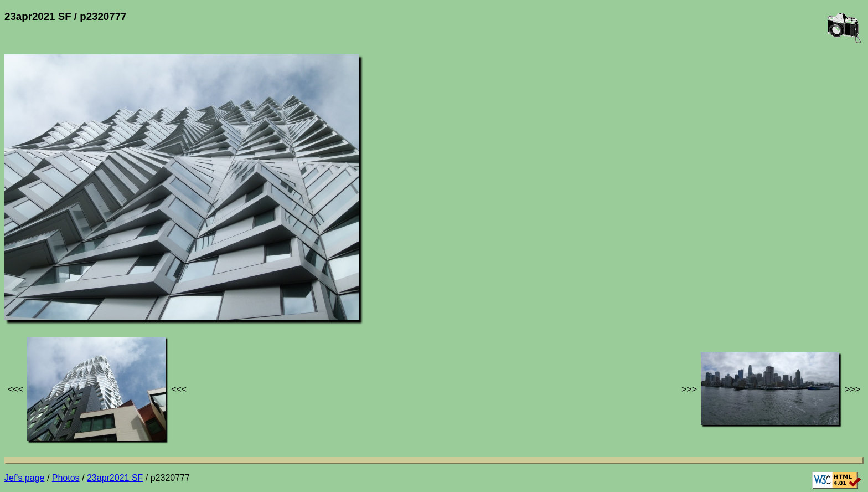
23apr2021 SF (115, 478)
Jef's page (24, 478)
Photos (66, 478)
